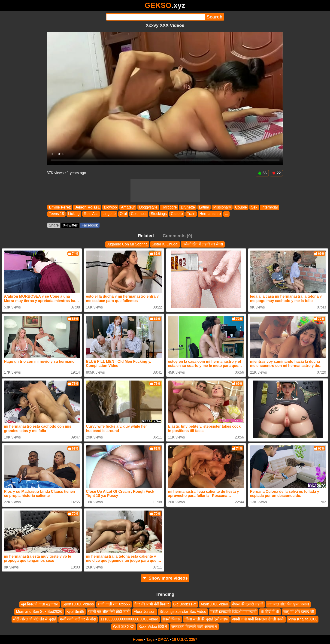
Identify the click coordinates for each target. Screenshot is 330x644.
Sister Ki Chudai (165, 244)
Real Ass (91, 214)
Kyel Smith (75, 612)
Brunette (188, 207)
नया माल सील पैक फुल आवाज (288, 604)
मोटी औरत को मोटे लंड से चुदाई (35, 619)
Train (191, 214)
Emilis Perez (60, 207)
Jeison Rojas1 (87, 207)
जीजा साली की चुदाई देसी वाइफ (206, 619)
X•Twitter (70, 225)
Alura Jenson (144, 612)
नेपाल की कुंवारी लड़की (248, 604)
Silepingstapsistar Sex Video (183, 612)
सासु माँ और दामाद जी (299, 612)
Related (146, 236)
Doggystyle (148, 207)
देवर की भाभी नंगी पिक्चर (152, 604)
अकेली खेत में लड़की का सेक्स (203, 244)
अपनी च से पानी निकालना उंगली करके (258, 619)
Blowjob (110, 207)
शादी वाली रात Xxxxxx (114, 604)
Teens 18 (56, 214)
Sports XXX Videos (78, 604)
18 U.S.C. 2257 (185, 639)
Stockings (159, 214)
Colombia (139, 214)
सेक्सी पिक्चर (171, 619)
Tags (150, 639)
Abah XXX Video (214, 604)
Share (54, 225)
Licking (74, 214)
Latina (204, 207)
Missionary (222, 207)
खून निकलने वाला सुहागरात (40, 604)
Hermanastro (210, 214)
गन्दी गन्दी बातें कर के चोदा (78, 619)
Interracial (269, 207)
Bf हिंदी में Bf (270, 612)
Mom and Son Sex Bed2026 (39, 612)
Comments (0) (177, 236)
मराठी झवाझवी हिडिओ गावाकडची (233, 612)
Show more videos (165, 578)
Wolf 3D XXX (124, 627)
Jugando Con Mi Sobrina (127, 244)
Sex (254, 207)
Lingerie (109, 214)
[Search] (156, 17)
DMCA (163, 639)
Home (138, 639)
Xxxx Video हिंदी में (153, 627)
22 (276, 173)
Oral (123, 214)
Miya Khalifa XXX (303, 619)
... (226, 214)
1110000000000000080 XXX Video (129, 619)
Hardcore (169, 207)
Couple (241, 207)
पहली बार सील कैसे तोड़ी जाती (109, 612)
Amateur (128, 207)
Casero (177, 214)
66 (262, 173)
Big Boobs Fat (185, 604)
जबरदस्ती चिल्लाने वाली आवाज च (194, 627)
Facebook (90, 225)
